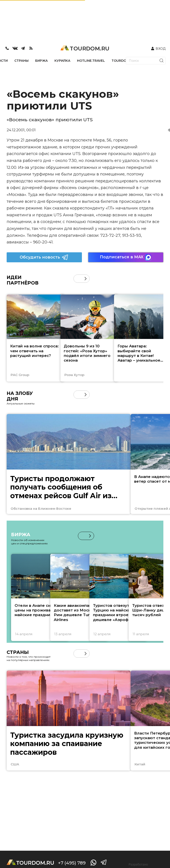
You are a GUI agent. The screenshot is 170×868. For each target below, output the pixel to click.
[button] (86, 279)
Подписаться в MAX (126, 257)
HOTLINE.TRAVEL (91, 61)
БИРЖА (42, 61)
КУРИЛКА (62, 61)
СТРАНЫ (21, 61)
